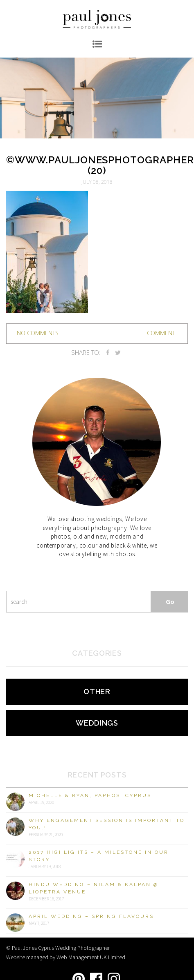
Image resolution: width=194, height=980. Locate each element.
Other (97, 692)
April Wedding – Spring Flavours (91, 916)
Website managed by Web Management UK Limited (66, 957)
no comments (38, 333)
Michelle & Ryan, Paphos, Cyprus (90, 795)
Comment (161, 333)
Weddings (97, 723)
